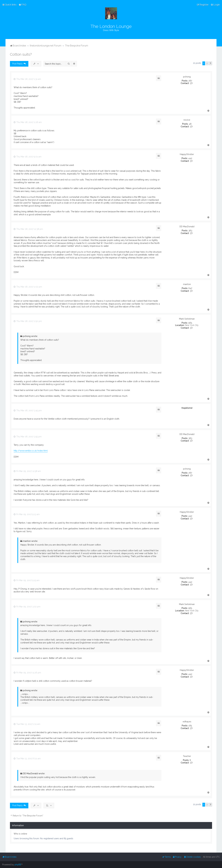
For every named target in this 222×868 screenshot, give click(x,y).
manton (187, 284)
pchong (187, 77)
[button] (211, 63)
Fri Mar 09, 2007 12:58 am (27, 471)
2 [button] (207, 63)
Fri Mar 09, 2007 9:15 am (27, 580)
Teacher (187, 756)
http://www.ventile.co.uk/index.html (31, 451)
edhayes (187, 722)
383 (190, 231)
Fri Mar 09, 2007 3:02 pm (27, 607)
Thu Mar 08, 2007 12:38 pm (28, 229)
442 (190, 158)
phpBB (18, 865)
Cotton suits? (21, 54)
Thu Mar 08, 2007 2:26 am (28, 122)
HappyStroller (187, 154)
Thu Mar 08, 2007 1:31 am (27, 79)
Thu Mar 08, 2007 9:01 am (28, 157)
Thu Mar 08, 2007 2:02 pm (28, 287)
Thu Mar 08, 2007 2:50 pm (28, 321)
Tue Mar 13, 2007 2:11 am (27, 724)
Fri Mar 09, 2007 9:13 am (27, 514)
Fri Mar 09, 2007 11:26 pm (27, 673)
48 (190, 124)
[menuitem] (22, 5)
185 (190, 726)
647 (190, 288)
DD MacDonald (187, 227)
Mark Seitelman (187, 319)
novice (187, 120)
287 (190, 81)
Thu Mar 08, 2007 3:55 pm (28, 437)
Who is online (20, 834)
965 (190, 323)
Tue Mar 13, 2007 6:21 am (27, 759)
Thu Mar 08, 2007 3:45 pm (28, 410)
